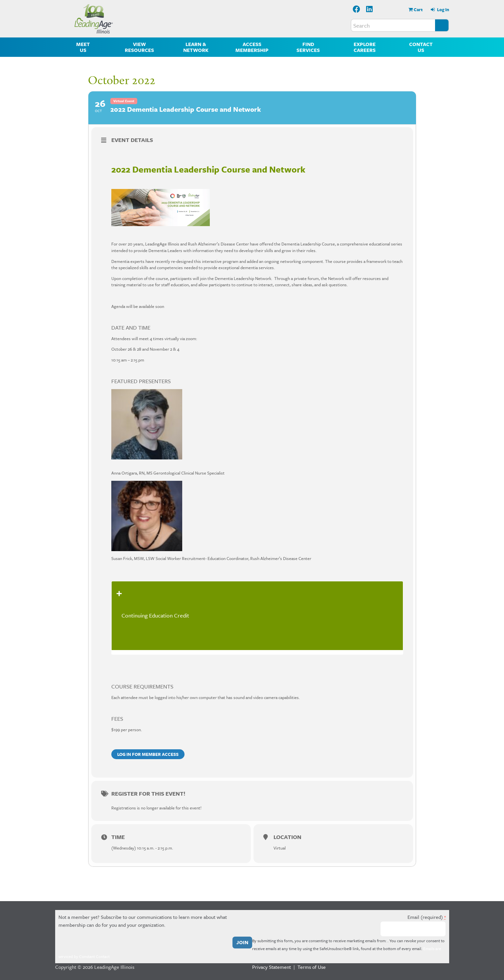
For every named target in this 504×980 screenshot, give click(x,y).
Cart (418, 10)
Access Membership (252, 47)
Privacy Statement (272, 967)
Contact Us (421, 47)
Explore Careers (365, 47)
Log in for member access (148, 754)
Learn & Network (196, 47)
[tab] (257, 616)
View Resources (139, 47)
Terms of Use (312, 967)
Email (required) (427, 917)
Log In (443, 10)
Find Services (308, 47)
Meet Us (83, 47)
